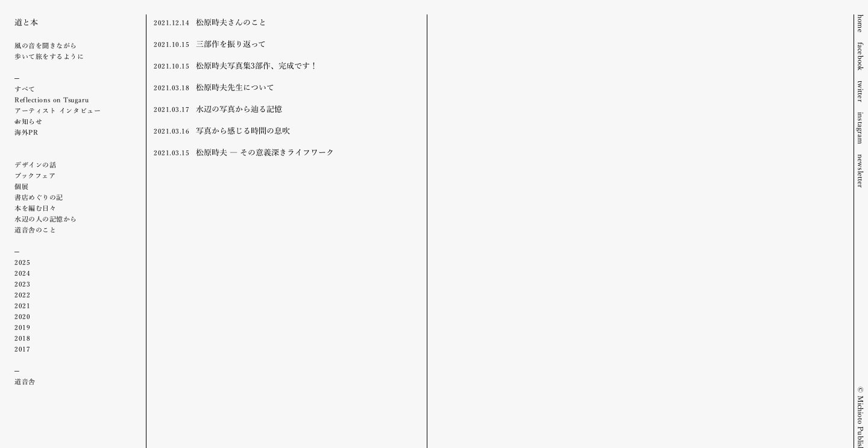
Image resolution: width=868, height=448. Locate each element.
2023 (22, 284)
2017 (22, 349)
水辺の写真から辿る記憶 (218, 108)
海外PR (26, 132)
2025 (22, 262)
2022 (22, 294)
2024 (22, 273)
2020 (22, 316)
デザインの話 (35, 164)
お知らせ (28, 121)
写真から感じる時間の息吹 (222, 130)
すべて (25, 89)
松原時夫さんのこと (210, 22)
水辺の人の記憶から (46, 219)
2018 (22, 338)
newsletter (861, 171)
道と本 (26, 22)
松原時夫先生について (214, 87)
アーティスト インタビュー (58, 110)
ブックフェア (35, 175)
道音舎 (25, 381)
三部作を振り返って (210, 43)
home (861, 23)
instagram (861, 128)
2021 (22, 305)
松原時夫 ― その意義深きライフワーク (244, 152)
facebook (861, 56)
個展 (21, 186)
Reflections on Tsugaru (52, 99)
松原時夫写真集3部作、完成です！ (236, 65)
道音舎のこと (35, 229)
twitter (861, 92)
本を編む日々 (35, 208)
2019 (22, 327)
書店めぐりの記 (39, 197)
